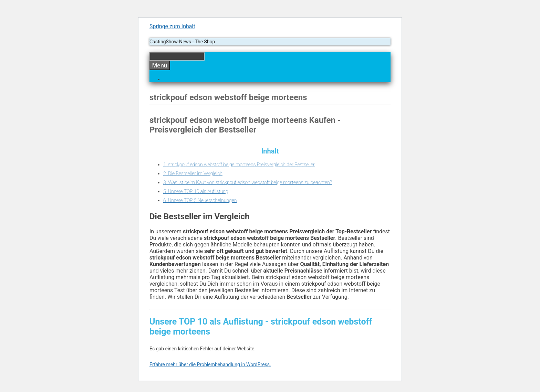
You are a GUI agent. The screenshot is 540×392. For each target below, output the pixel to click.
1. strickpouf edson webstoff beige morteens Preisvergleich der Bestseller (239, 165)
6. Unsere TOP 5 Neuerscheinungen (200, 200)
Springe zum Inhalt (172, 26)
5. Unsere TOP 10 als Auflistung (196, 191)
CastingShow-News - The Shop (182, 42)
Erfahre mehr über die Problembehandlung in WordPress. (210, 364)
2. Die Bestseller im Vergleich (193, 173)
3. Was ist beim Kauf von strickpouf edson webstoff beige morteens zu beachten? (248, 182)
